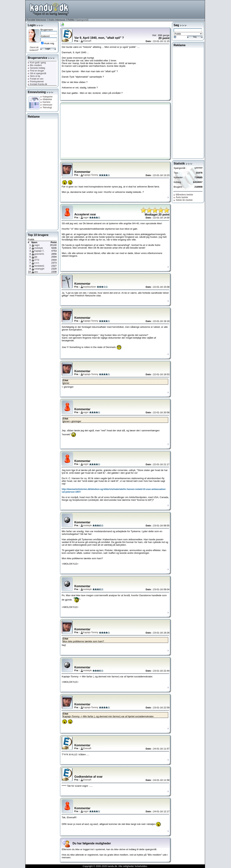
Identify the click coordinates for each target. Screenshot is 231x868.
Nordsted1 (39, 266)
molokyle (39, 248)
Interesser (41, 20)
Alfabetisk (46, 99)
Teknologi (46, 108)
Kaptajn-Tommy (91, 175)
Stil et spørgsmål (37, 73)
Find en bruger (36, 71)
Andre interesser (57, 20)
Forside (31, 20)
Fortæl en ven (36, 79)
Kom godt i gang (37, 63)
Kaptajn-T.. (39, 251)
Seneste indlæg (36, 68)
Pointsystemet (36, 82)
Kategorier (47, 97)
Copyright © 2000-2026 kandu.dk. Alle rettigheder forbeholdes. (115, 866)
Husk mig (49, 43)
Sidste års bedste (183, 200)
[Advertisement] (139, 9)
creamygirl (39, 269)
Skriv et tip (34, 76)
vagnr (37, 245)
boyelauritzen (90, 287)
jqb (36, 257)
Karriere (45, 102)
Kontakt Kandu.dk (37, 84)
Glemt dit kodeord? (34, 49)
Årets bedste (181, 197)
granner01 (39, 254)
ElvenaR (87, 41)
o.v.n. (37, 263)
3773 (37, 260)
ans (36, 272)
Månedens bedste (183, 195)
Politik (71, 20)
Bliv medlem (35, 65)
